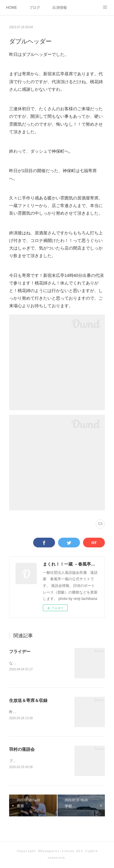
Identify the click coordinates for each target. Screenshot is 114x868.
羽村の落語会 (22, 750)
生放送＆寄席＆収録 (28, 701)
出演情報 (60, 8)
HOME (12, 8)
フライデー (20, 652)
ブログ (35, 8)
